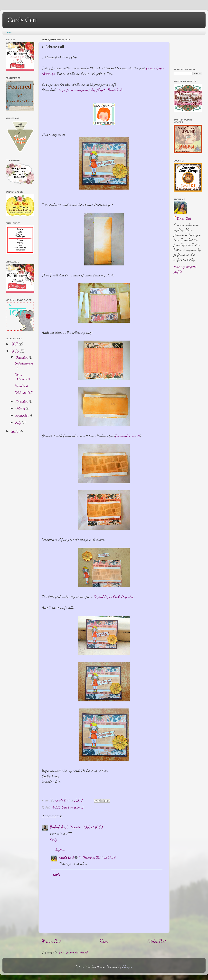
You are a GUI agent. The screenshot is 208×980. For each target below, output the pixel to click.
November (22, 401)
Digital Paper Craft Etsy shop (114, 597)
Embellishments (24, 365)
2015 (15, 431)
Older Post (157, 941)
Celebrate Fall (24, 392)
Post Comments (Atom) (73, 952)
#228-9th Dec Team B (68, 807)
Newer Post (52, 941)
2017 (15, 344)
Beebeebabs (57, 827)
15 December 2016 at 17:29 (97, 857)
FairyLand (21, 385)
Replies (60, 850)
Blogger (127, 967)
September (23, 415)
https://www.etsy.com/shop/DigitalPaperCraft (91, 90)
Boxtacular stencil (128, 436)
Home (9, 32)
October (21, 408)
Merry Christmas (22, 376)
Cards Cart (22, 20)
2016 (15, 351)
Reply (53, 839)
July (19, 423)
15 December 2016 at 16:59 (84, 827)
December (22, 357)
